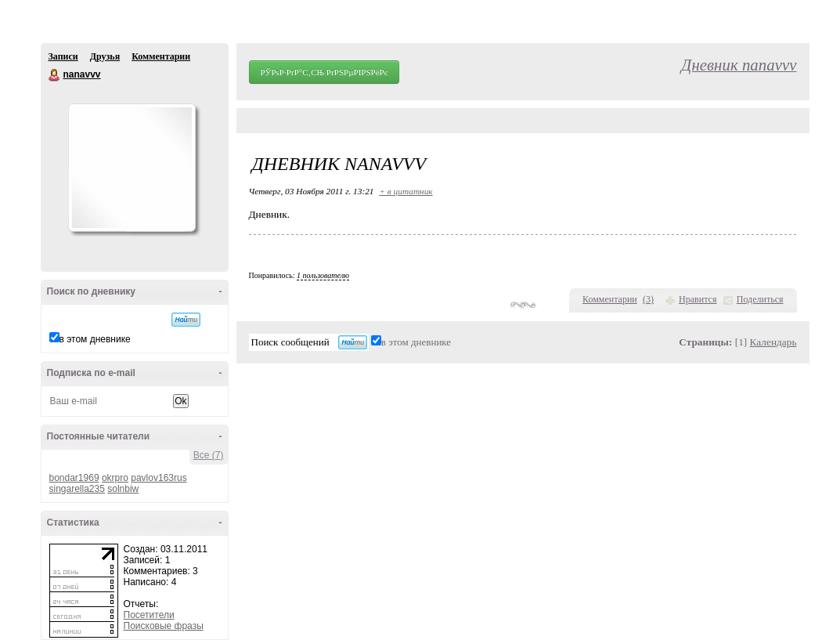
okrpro (115, 478)
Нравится (698, 299)
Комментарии (161, 56)
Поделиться (760, 299)
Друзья (105, 56)
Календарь (773, 342)
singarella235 (77, 489)
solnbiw (123, 489)
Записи (63, 56)
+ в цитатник (406, 191)
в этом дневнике (95, 339)
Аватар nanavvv (132, 168)
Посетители (149, 615)
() (648, 299)
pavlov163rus (159, 478)
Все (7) (209, 455)
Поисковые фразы (164, 626)
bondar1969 (74, 478)
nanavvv (55, 75)
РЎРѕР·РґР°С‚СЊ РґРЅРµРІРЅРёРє (324, 72)
